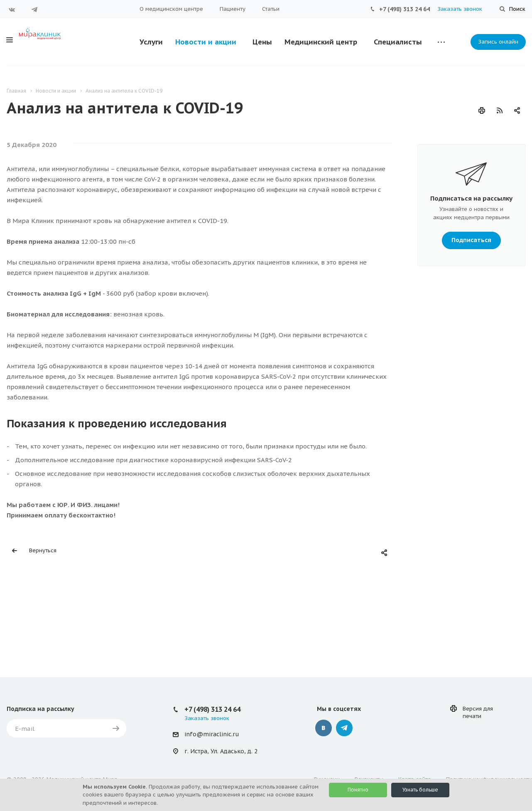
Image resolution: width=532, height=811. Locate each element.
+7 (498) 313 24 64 (405, 9)
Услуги (151, 42)
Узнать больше (420, 790)
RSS (500, 110)
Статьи (271, 9)
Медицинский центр (321, 42)
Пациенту (233, 9)
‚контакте (324, 728)
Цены (262, 42)
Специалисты (398, 42)
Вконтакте (12, 10)
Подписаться (471, 238)
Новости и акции (206, 42)
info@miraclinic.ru (212, 734)
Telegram (34, 10)
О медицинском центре (171, 9)
